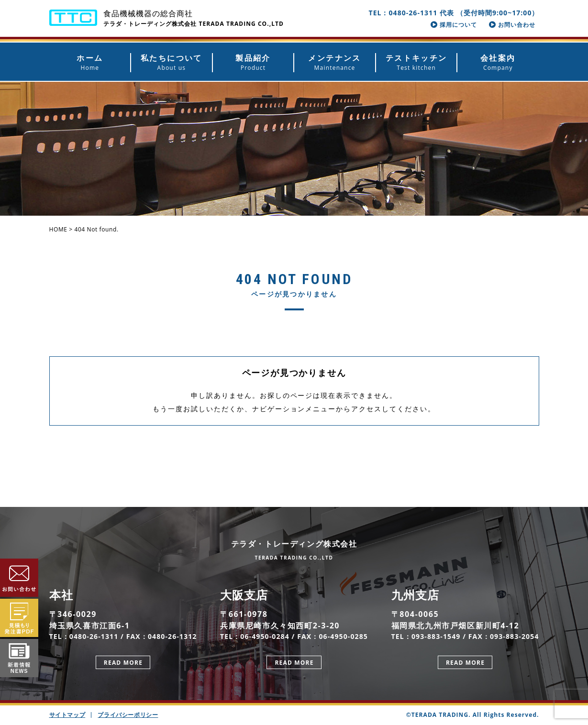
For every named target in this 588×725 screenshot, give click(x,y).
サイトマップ (67, 715)
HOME (58, 229)
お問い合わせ (512, 25)
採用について (454, 25)
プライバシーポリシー (128, 715)
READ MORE (123, 663)
